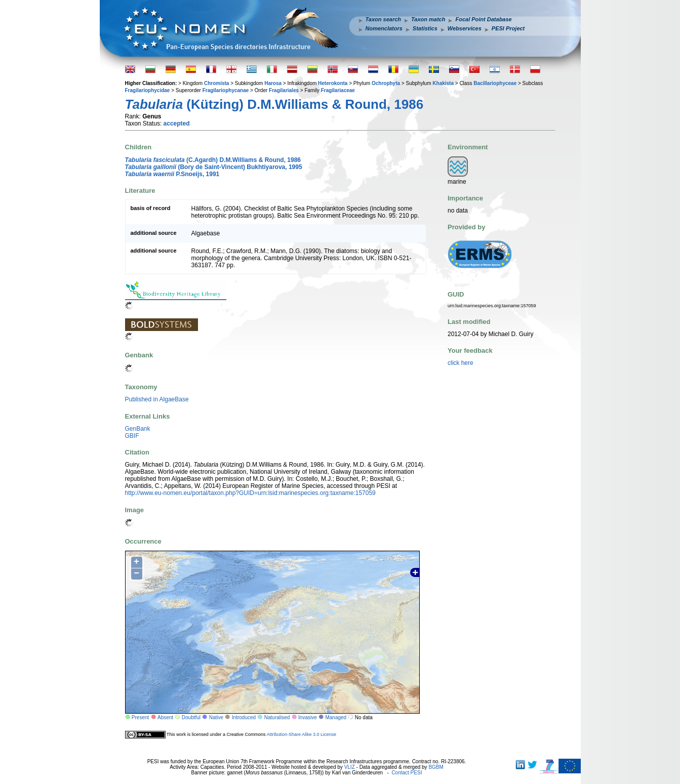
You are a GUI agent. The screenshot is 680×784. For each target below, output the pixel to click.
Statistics (425, 28)
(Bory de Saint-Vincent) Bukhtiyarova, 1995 (214, 167)
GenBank (138, 429)
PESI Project (508, 28)
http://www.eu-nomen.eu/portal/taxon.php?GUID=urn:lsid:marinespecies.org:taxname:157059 (250, 493)
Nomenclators (384, 28)
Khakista (443, 83)
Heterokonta (333, 83)
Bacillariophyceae (495, 83)
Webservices (465, 28)
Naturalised (277, 717)
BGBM (436, 767)
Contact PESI (407, 773)
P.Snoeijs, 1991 (172, 174)
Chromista (216, 83)
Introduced (244, 717)
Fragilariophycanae (226, 90)
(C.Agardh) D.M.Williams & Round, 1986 (213, 160)
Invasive (308, 717)
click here (461, 363)
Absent (165, 717)
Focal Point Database (483, 19)
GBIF (132, 436)
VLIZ (350, 767)
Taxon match (428, 19)
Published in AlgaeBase (157, 399)
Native (216, 717)
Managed (336, 717)
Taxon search (384, 19)
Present (140, 717)
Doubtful (191, 717)
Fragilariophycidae (148, 90)
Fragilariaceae (338, 90)
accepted (177, 123)
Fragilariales (284, 90)
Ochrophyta (386, 83)
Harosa (273, 83)
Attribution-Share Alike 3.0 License (301, 734)
